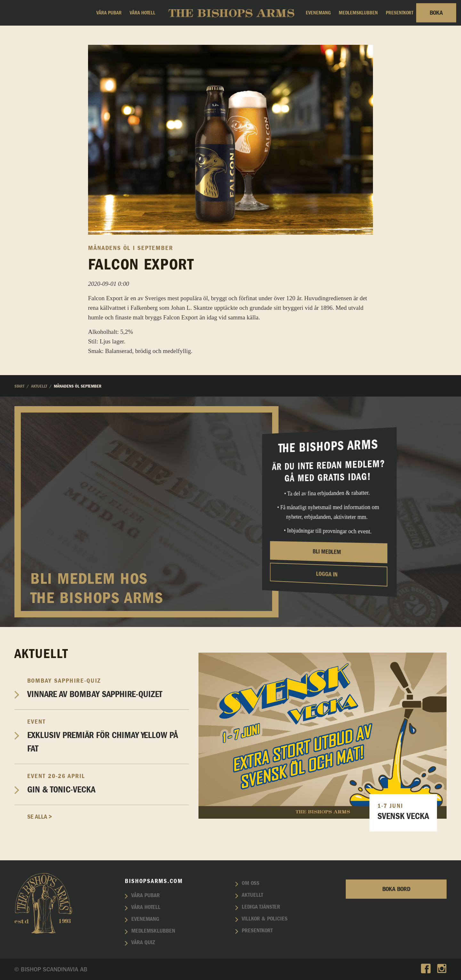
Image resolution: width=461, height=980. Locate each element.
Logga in (327, 574)
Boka (436, 13)
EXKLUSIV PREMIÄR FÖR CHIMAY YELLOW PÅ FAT (108, 736)
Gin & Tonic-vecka (108, 783)
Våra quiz (143, 943)
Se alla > (40, 817)
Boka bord (396, 889)
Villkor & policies (265, 919)
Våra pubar (109, 13)
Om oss (251, 883)
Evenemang (318, 13)
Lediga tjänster (261, 907)
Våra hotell (142, 13)
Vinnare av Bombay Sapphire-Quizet (108, 688)
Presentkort (400, 13)
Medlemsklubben (358, 13)
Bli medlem (327, 551)
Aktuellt (252, 895)
